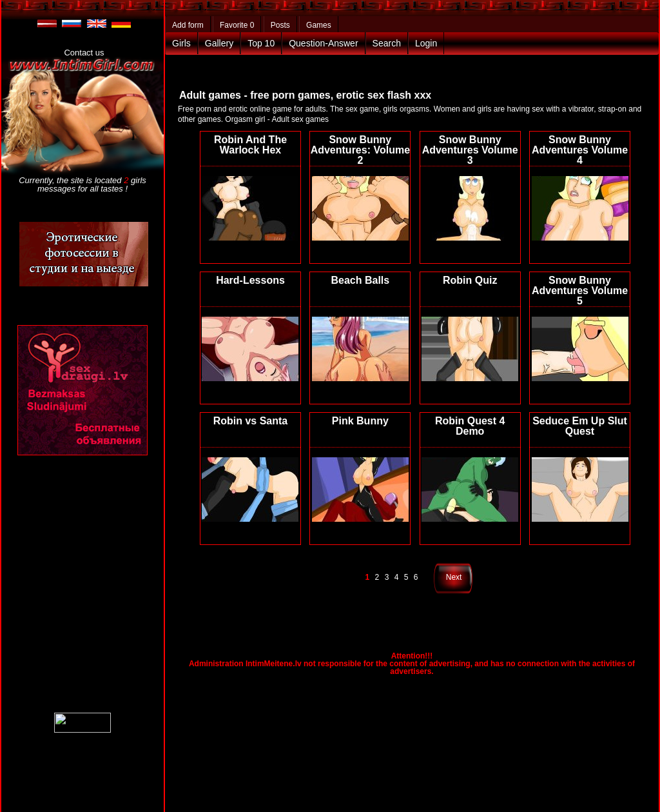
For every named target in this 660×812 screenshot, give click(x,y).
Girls (181, 43)
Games (319, 25)
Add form (188, 25)
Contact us (84, 53)
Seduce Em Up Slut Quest (580, 426)
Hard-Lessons (250, 280)
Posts (280, 25)
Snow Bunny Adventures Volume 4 (580, 150)
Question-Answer (323, 43)
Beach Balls (360, 280)
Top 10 (261, 43)
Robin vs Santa (251, 421)
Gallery (219, 43)
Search (387, 43)
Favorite (237, 25)
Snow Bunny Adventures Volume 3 (470, 150)
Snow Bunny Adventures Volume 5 (580, 291)
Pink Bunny (360, 421)
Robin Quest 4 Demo (470, 426)
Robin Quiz (470, 280)
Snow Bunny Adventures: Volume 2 (360, 150)
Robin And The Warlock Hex (250, 145)
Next (454, 577)
